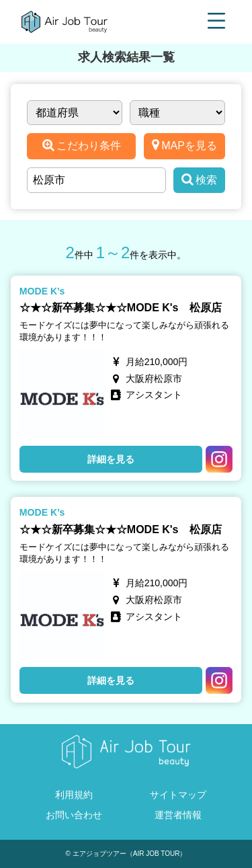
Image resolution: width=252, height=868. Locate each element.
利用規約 (74, 795)
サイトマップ (178, 795)
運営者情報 (178, 815)
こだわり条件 (82, 145)
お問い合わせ (74, 815)
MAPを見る (184, 145)
